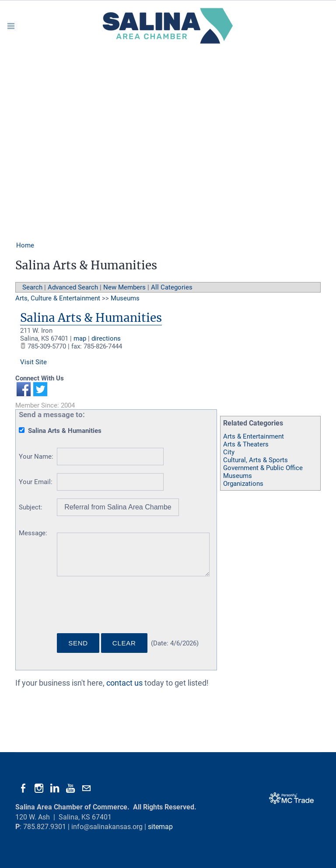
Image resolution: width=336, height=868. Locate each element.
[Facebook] (23, 788)
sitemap (160, 827)
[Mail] (86, 788)
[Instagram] (39, 788)
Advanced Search (73, 287)
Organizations (243, 484)
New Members (124, 287)
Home (25, 245)
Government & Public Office (263, 468)
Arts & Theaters (246, 444)
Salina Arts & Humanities (91, 318)
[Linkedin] (55, 788)
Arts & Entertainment (254, 436)
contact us (124, 683)
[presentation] (123, 608)
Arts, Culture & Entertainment (58, 298)
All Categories (172, 287)
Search (32, 287)
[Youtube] (70, 788)
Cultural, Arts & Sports (255, 460)
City (229, 452)
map (80, 338)
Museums (238, 476)
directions (106, 338)
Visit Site (33, 362)
